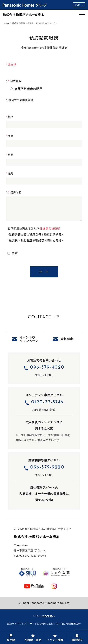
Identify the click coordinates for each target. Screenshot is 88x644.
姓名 (10, 117)
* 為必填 (11, 64)
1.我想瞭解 (14, 81)
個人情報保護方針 (71, 624)
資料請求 (77, 638)
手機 (10, 136)
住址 (10, 173)
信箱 (10, 155)
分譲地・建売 (33, 638)
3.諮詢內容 (14, 192)
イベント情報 (55, 638)
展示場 (11, 638)
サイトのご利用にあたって (44, 624)
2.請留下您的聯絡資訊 (20, 100)
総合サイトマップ (17, 624)
